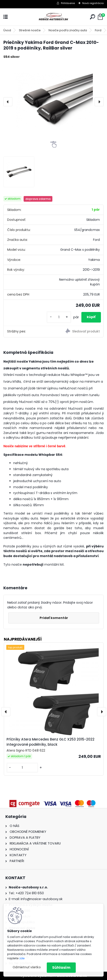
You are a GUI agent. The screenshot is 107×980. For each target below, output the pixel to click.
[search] (93, 17)
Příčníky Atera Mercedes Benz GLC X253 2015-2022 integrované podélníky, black (50, 742)
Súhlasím (61, 968)
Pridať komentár (54, 618)
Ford (98, 30)
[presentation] (8, 102)
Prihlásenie (68, 3)
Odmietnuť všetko (27, 967)
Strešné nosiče (30, 30)
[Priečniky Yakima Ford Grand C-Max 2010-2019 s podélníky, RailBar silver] (53, 102)
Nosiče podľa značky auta (68, 30)
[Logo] (53, 17)
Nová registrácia (93, 3)
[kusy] (59, 317)
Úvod (7, 30)
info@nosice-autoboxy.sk (42, 899)
